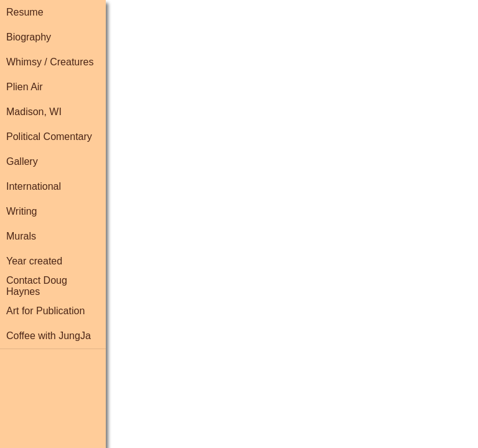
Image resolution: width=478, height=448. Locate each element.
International (34, 186)
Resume (25, 12)
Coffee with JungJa (49, 336)
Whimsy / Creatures (50, 62)
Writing (22, 211)
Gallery (22, 161)
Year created (34, 261)
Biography (29, 37)
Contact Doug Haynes (37, 286)
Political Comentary (49, 137)
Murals (21, 236)
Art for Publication (45, 311)
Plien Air (25, 87)
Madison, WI (34, 112)
